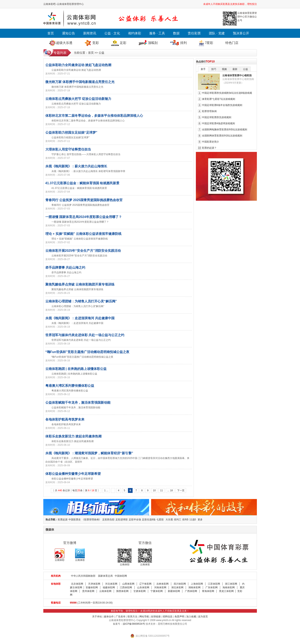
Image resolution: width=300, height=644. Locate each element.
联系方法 (132, 617)
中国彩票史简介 (211, 142)
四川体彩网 (180, 584)
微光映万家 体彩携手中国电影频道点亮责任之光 (80, 82)
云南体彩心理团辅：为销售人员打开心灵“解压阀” (81, 301)
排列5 (185, 520)
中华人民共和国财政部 (83, 576)
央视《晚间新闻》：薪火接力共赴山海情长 (76, 166)
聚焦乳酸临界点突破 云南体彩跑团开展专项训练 (80, 284)
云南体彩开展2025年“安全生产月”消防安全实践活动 (83, 251)
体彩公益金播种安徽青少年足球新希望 (73, 474)
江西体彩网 (126, 587)
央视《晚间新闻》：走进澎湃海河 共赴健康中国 (80, 318)
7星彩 (209, 43)
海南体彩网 (229, 587)
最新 (235, 69)
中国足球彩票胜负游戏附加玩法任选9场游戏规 (227, 93)
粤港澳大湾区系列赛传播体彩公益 (70, 386)
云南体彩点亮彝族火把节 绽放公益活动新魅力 (78, 99)
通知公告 (69, 33)
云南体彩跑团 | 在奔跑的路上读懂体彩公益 (76, 369)
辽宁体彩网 (145, 584)
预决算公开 (241, 33)
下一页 (181, 490)
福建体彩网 (109, 587)
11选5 (193, 520)
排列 (183, 43)
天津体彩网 (94, 584)
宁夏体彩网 (157, 591)
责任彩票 (194, 33)
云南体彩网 (105, 591)
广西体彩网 (191, 591)
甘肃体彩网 (140, 591)
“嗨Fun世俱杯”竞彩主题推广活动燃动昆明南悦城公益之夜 (87, 352)
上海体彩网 (197, 584)
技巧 (214, 69)
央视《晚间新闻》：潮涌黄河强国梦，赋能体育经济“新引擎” (89, 453)
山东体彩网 (143, 587)
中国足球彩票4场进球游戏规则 (219, 123)
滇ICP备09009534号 (134, 624)
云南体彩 (60, 555)
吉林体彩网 (163, 584)
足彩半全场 (135, 520)
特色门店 (232, 43)
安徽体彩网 (92, 587)
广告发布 (121, 617)
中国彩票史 (75, 520)
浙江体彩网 (231, 584)
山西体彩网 (128, 584)
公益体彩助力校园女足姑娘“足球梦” (71, 132)
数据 (176, 33)
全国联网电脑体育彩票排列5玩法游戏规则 (225, 130)
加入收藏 (191, 617)
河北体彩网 (111, 584)
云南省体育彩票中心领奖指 (237, 75)
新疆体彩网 (174, 591)
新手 (203, 69)
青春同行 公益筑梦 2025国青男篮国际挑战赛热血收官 (84, 200)
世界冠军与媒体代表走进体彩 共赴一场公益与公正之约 (85, 335)
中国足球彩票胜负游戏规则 (217, 117)
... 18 (170, 490)
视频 (224, 69)
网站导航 (144, 617)
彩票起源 (63, 520)
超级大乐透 (64, 43)
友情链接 (156, 617)
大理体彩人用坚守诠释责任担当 (68, 149)
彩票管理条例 (209, 111)
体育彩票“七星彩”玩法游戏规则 (219, 99)
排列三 (178, 520)
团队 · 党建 (217, 33)
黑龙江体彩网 (226, 591)
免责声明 (179, 617)
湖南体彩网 (194, 587)
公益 (101, 53)
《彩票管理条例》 (92, 520)
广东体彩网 (212, 587)
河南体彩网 (160, 587)
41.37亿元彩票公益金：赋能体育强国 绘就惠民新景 (82, 183)
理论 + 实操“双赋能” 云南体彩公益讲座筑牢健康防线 (83, 234)
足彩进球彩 (122, 520)
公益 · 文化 (112, 33)
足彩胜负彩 (108, 520)
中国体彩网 (121, 576)
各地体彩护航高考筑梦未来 (65, 419)
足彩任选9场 (149, 520)
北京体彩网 (77, 584)
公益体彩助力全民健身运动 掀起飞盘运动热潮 (78, 65)
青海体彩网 (208, 591)
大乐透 (169, 520)
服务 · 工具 (157, 33)
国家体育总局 (105, 576)
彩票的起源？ (209, 148)
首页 (51, 33)
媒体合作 (109, 617)
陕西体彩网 (122, 591)
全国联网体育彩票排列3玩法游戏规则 (222, 136)
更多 (200, 520)
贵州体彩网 (88, 591)
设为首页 (203, 617)
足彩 (123, 43)
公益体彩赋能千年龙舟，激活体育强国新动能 (78, 403)
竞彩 (96, 43)
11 (161, 490)
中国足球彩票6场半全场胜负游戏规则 (222, 105)
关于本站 (97, 617)
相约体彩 (135, 33)
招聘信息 (168, 617)
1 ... (106, 490)
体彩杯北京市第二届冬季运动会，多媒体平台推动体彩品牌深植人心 (94, 116)
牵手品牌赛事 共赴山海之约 (65, 268)
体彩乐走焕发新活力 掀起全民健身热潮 (73, 436)
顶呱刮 (153, 43)
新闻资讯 (90, 33)
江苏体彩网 (214, 584)
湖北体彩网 (177, 587)
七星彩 (160, 520)
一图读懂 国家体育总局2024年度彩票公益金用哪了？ (84, 217)
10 (154, 490)
